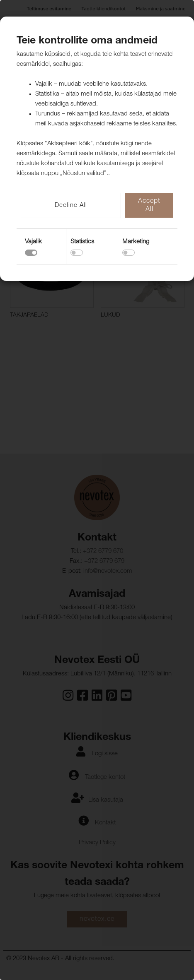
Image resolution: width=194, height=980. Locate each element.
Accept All (149, 206)
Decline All (71, 205)
